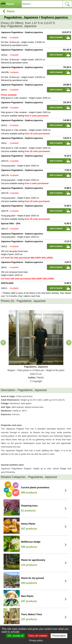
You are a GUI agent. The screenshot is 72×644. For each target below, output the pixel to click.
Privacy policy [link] (36, 640)
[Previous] (3, 343)
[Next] (69, 343)
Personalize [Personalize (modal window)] (59, 636)
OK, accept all (15, 636)
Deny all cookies (38, 636)
